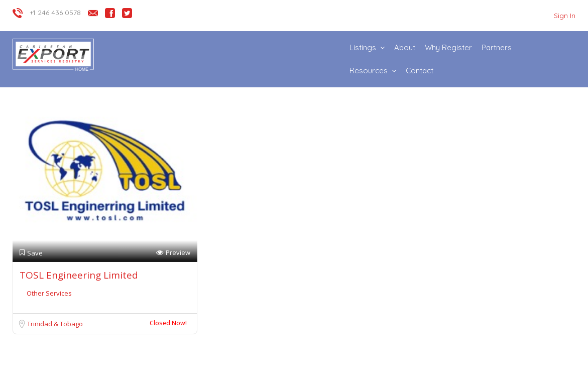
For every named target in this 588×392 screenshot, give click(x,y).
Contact (420, 71)
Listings (363, 47)
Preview (173, 253)
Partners (497, 47)
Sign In (565, 16)
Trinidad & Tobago (55, 324)
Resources (369, 71)
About (405, 47)
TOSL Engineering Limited (79, 275)
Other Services (49, 293)
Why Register (448, 47)
